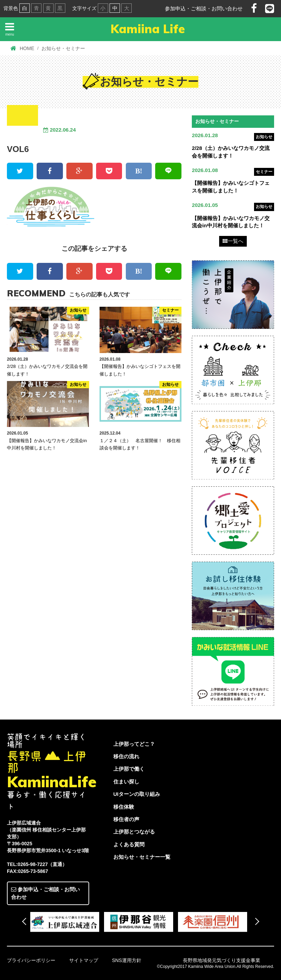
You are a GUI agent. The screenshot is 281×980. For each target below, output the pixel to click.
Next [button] (255, 921)
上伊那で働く (129, 769)
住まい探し (126, 782)
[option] (67, 922)
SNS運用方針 (127, 960)
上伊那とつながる (134, 832)
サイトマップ (84, 960)
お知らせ (264, 137)
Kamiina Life (148, 29)
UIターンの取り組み (137, 794)
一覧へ (233, 241)
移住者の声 (126, 820)
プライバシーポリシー (31, 960)
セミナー (264, 172)
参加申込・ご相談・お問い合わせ (204, 8)
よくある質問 (129, 844)
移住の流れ (126, 756)
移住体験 (124, 807)
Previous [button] (25, 921)
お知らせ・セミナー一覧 (142, 857)
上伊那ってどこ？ (134, 744)
